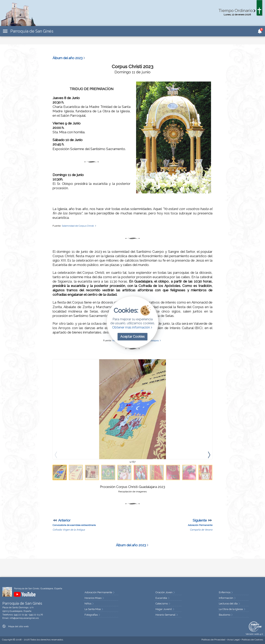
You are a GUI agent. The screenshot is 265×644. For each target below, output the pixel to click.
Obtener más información (133, 327)
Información (228, 598)
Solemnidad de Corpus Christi (79, 226)
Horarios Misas (95, 598)
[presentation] (209, 455)
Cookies (252, 640)
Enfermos (226, 592)
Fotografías (93, 615)
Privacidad (213, 640)
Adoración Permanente (100, 592)
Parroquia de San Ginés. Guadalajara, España (38, 588)
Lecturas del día (230, 604)
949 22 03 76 (36, 615)
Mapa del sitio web (15, 626)
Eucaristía (163, 598)
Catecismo (163, 604)
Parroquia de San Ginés (32, 31)
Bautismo (226, 615)
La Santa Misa (94, 609)
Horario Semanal (167, 615)
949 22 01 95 (21, 615)
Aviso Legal (233, 640)
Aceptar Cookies (132, 337)
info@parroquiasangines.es (24, 618)
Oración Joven (166, 592)
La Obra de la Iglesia (232, 609)
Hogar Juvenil (165, 609)
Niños (90, 604)
